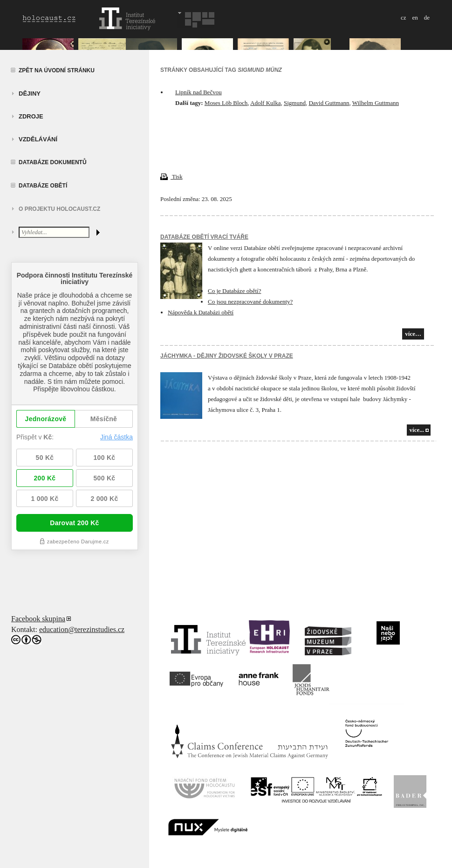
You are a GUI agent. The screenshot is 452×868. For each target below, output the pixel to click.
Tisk (171, 177)
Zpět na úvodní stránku (57, 70)
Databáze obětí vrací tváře (204, 237)
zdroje (31, 116)
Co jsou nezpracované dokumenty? (250, 302)
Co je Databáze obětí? (234, 291)
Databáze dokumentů (53, 162)
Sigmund (295, 103)
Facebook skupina (38, 619)
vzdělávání (38, 139)
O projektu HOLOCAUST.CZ (59, 209)
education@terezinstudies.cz (82, 629)
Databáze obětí (43, 186)
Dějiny (30, 94)
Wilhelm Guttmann (376, 103)
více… (413, 334)
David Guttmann (329, 103)
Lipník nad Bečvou (199, 92)
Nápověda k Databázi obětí (201, 312)
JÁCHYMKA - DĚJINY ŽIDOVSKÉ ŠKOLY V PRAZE (227, 356)
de (427, 17)
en (415, 17)
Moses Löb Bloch (226, 103)
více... (417, 430)
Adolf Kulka (265, 103)
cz (404, 17)
